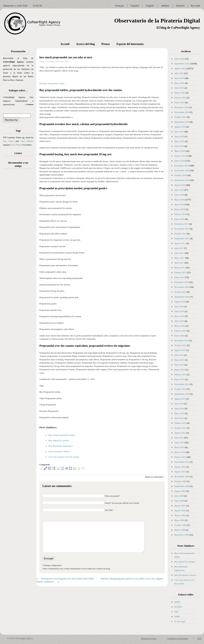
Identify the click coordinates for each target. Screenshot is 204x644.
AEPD (177, 602)
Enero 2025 (179, 102)
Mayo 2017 (179, 258)
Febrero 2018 (180, 214)
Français (120, 6)
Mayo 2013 (179, 447)
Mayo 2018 (179, 200)
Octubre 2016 (180, 292)
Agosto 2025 (180, 68)
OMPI (177, 616)
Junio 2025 (179, 78)
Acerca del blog (85, 44)
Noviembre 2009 (182, 476)
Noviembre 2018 (182, 170)
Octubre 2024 (180, 117)
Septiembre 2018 (182, 180)
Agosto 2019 (180, 127)
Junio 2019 (179, 136)
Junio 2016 (179, 311)
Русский (196, 6)
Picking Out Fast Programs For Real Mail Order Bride (68, 579)
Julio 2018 (179, 190)
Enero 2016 (179, 336)
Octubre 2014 (180, 389)
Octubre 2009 (180, 481)
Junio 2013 (179, 442)
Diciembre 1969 (181, 535)
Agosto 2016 (180, 302)
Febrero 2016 (180, 331)
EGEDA (178, 607)
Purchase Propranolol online (52, 83)
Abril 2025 (179, 88)
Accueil (65, 44)
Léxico (18, 153)
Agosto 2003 (180, 515)
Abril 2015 (179, 365)
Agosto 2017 (180, 243)
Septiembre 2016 (182, 297)
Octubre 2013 (180, 428)
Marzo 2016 (180, 326)
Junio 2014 (179, 408)
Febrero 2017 (180, 272)
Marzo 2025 (180, 93)
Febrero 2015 (180, 374)
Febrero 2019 (180, 156)
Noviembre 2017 (182, 229)
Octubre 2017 (180, 234)
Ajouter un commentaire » (155, 477)
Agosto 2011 (180, 472)
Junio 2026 (179, 59)
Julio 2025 (179, 73)
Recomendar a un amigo (18, 164)
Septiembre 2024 (182, 122)
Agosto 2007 (180, 506)
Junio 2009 (179, 501)
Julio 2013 (179, 438)
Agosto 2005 (180, 510)
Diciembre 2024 (181, 107)
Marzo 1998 (180, 530)
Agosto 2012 (180, 467)
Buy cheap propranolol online (62, 435)
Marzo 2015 (180, 370)
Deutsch (180, 6)
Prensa (106, 44)
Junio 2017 (179, 253)
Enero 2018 (179, 219)
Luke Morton (27, 141)
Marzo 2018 (180, 209)
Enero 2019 (179, 161)
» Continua (29, 104)
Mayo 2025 (179, 83)
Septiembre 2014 (182, 394)
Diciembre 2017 (181, 224)
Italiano (165, 6)
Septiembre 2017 (182, 238)
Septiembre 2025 (182, 64)
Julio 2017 (179, 248)
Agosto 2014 (180, 399)
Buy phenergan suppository (61, 446)
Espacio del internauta (130, 44)
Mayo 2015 (179, 360)
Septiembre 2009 (182, 486)
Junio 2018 (179, 195)
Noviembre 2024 (182, 112)
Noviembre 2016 (182, 287)
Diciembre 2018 (181, 166)
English (150, 6)
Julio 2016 (179, 306)
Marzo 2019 (180, 151)
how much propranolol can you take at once (66, 57)
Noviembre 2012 (182, 462)
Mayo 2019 (179, 141)
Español (135, 6)
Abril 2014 (179, 418)
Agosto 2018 (180, 185)
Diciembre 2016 (181, 282)
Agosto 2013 (180, 433)
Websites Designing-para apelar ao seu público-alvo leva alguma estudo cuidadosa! (100, 580)
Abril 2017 (179, 263)
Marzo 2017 (180, 268)
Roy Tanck (8, 141)
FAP (176, 612)
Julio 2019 (179, 132)
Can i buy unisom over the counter (64, 457)
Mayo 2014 (179, 413)
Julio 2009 (179, 496)
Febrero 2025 (180, 98)
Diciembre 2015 (181, 340)
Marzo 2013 (180, 452)
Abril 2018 (179, 204)
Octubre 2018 (180, 175)
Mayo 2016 (179, 316)
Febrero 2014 (180, 423)
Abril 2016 (179, 321)
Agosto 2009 (180, 491)
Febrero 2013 (180, 457)
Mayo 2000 (179, 520)
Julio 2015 (179, 355)
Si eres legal (180, 621)
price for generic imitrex (59, 451)
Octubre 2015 (180, 345)
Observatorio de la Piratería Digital (157, 21)
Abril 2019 (179, 146)
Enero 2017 (179, 277)
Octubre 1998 (180, 525)
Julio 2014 (179, 404)
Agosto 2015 (180, 350)
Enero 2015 (179, 379)
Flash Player (16, 145)
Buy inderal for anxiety (59, 440)
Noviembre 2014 (182, 384)
